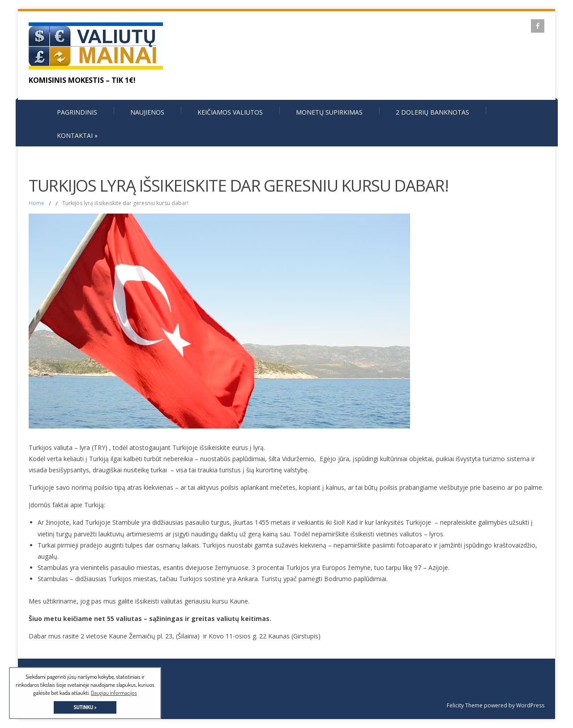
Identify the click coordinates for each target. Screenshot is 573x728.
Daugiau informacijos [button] (114, 693)
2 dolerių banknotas (432, 112)
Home (36, 203)
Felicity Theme (465, 705)
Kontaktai (77, 135)
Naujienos (147, 112)
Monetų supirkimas (329, 112)
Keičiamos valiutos (230, 112)
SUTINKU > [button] (85, 707)
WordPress (530, 705)
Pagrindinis (77, 112)
